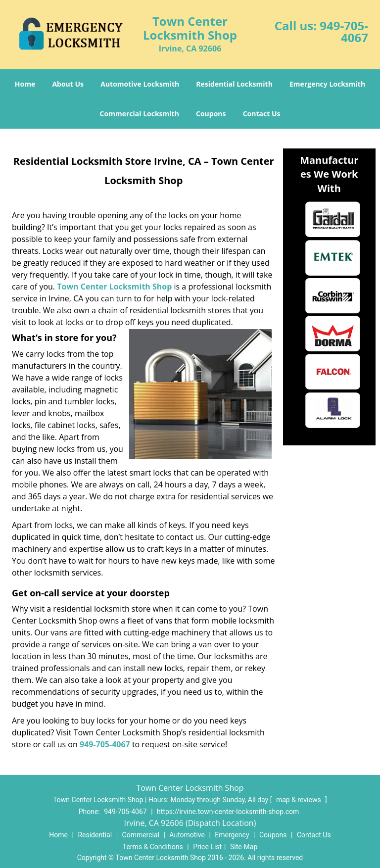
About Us (68, 84)
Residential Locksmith (234, 84)
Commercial (141, 835)
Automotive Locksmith (140, 84)
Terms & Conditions (153, 847)
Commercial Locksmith (140, 114)
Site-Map (244, 847)
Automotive (187, 835)
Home (25, 84)
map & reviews (299, 800)
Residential (95, 835)
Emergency (232, 835)
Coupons (211, 114)
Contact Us (262, 114)
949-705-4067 (344, 31)
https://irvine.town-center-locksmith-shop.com (228, 812)
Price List (207, 847)
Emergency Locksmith (327, 84)
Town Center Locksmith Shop (114, 287)
